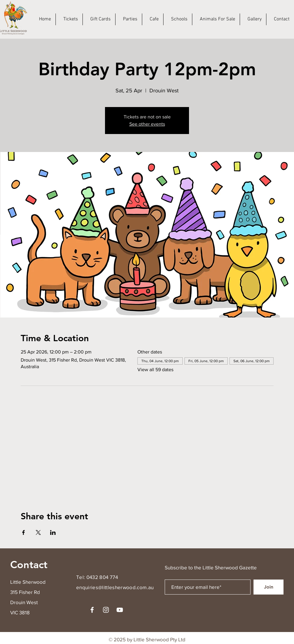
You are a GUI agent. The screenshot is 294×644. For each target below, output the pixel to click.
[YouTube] (120, 610)
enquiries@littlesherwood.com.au (115, 587)
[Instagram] (106, 610)
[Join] (268, 587)
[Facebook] (92, 610)
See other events (147, 124)
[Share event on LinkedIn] (53, 532)
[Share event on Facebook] (24, 532)
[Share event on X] (38, 532)
